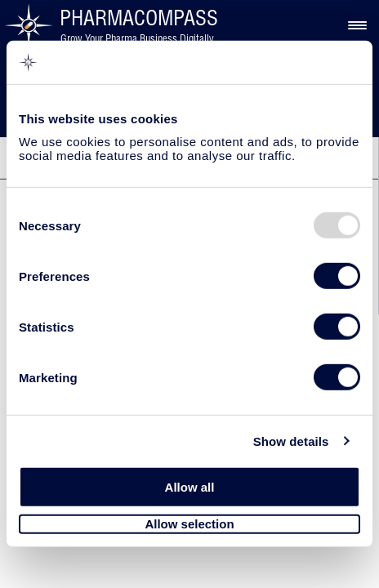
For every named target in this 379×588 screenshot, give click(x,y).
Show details (291, 441)
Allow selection (189, 524)
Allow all (190, 487)
